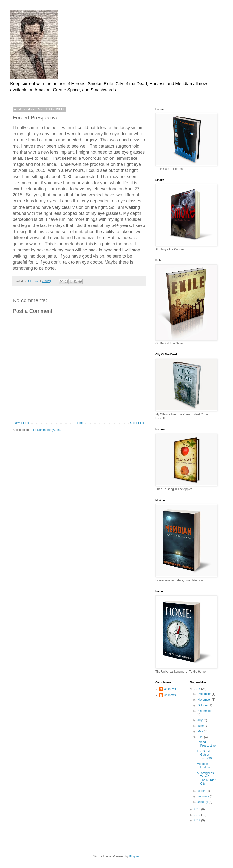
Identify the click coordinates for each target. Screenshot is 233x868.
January (203, 802)
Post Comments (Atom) (46, 430)
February (204, 796)
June (201, 726)
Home (80, 423)
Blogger (134, 856)
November (204, 700)
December (204, 694)
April (201, 737)
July (200, 720)
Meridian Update (203, 766)
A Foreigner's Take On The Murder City (206, 778)
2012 (198, 820)
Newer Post (21, 423)
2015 (198, 689)
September (204, 711)
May (200, 731)
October (203, 705)
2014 (198, 809)
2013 (198, 815)
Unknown (170, 689)
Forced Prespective (206, 744)
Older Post (137, 423)
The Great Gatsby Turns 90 (204, 755)
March (202, 791)
